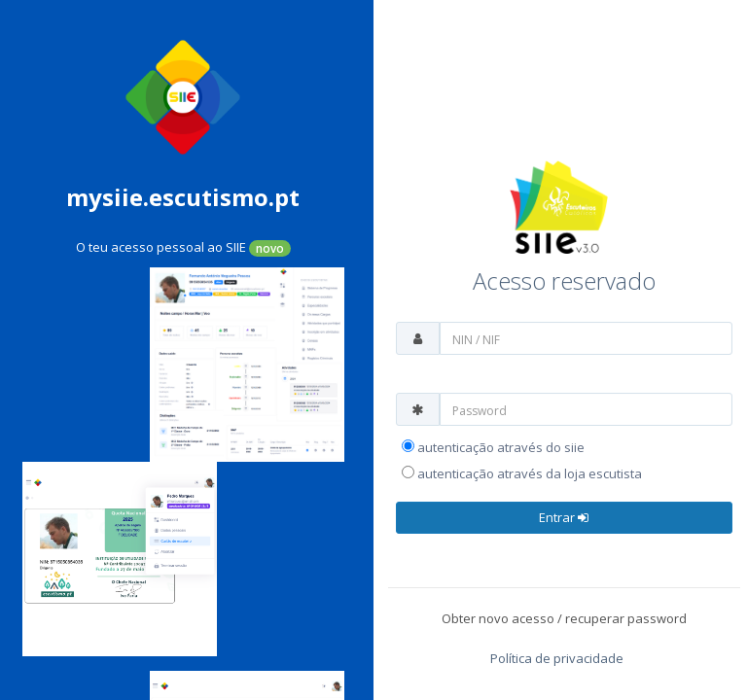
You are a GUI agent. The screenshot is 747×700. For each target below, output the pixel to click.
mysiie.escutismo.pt (183, 197)
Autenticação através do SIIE (493, 447)
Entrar (564, 517)
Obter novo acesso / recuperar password (564, 618)
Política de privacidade (557, 658)
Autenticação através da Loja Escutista (522, 473)
